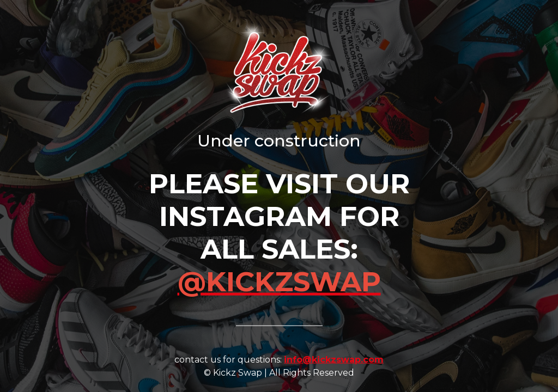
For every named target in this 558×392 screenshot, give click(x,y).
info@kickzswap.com (334, 359)
